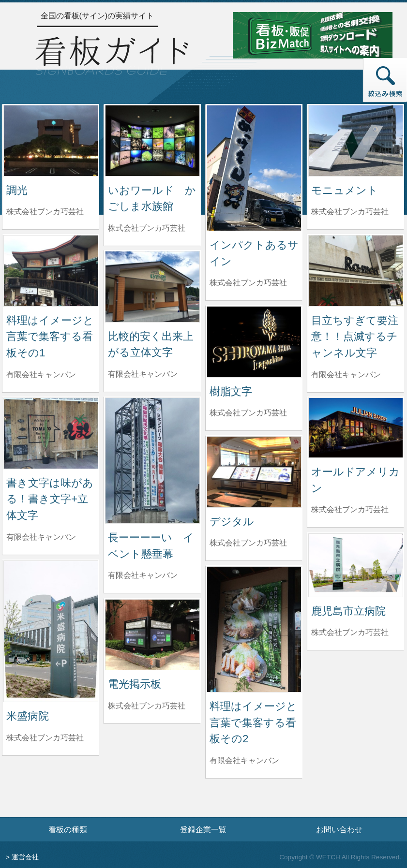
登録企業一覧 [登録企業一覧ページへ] (203, 829)
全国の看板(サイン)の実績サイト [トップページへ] (98, 16)
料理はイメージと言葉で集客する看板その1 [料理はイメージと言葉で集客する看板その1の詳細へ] (50, 337)
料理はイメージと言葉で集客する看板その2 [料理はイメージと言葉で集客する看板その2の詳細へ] (253, 722)
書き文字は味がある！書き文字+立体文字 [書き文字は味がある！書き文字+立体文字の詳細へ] (50, 499)
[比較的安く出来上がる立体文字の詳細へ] (152, 286)
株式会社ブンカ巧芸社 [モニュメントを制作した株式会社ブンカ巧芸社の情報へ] (350, 212)
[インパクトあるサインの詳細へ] (254, 168)
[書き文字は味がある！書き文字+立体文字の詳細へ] (51, 433)
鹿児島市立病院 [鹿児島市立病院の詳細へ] (348, 611)
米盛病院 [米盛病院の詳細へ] (28, 716)
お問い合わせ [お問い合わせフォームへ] (339, 829)
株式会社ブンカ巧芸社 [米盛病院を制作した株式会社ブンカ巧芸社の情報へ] (45, 738)
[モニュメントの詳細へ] (356, 140)
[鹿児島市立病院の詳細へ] (356, 565)
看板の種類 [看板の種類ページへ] (68, 829)
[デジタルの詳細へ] (254, 471)
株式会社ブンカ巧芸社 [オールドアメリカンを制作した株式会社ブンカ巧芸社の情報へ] (350, 509)
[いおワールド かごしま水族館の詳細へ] (152, 140)
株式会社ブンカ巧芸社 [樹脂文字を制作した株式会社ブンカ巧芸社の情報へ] (248, 413)
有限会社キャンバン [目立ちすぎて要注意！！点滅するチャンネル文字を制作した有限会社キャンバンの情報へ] (346, 375)
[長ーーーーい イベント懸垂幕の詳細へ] (152, 460)
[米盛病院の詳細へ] (51, 631)
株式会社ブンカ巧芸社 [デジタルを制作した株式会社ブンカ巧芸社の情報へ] (248, 543)
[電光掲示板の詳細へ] (152, 634)
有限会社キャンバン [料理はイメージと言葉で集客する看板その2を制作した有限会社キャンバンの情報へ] (244, 760)
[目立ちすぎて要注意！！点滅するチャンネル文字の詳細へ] (356, 270)
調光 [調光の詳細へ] (17, 190)
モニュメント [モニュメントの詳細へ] (345, 190)
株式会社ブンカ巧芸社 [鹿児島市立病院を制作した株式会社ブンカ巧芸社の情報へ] (350, 632)
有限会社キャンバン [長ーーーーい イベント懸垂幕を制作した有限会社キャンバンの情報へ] (143, 575)
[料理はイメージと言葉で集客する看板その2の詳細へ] (254, 629)
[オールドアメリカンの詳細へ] (356, 427)
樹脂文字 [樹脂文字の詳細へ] (231, 391)
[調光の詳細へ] (51, 140)
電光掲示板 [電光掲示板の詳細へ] (135, 684)
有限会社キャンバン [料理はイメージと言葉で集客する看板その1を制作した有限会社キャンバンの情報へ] (41, 375)
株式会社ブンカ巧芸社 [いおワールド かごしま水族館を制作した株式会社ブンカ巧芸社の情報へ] (147, 228)
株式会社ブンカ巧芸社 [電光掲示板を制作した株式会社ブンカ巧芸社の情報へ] (147, 706)
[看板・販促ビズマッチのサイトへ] (313, 35)
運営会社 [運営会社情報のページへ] (25, 857)
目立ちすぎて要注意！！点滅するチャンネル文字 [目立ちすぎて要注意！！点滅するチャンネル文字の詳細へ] (355, 337)
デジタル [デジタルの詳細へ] (232, 522)
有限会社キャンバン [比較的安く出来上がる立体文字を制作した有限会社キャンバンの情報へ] (143, 374)
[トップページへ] (112, 54)
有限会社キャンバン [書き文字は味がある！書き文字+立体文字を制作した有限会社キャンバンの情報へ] (41, 537)
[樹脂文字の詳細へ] (254, 341)
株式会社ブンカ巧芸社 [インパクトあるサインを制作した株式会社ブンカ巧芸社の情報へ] (248, 283)
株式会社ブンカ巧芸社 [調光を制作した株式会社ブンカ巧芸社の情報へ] (45, 212)
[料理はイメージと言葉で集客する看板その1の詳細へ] (51, 270)
